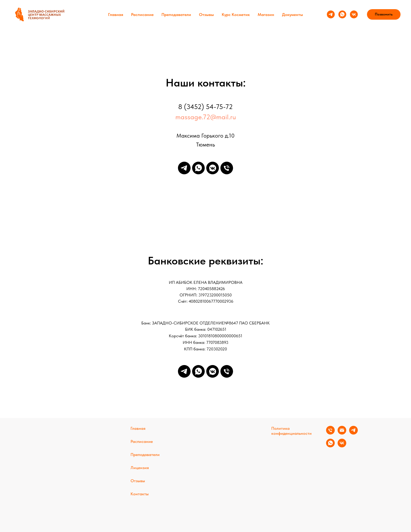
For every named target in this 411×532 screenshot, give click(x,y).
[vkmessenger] (213, 168)
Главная (116, 15)
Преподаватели (176, 15)
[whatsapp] (342, 14)
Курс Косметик (236, 15)
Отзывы (206, 15)
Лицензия (140, 468)
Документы (293, 15)
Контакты (140, 494)
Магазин (266, 15)
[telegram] (331, 14)
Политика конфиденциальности (291, 431)
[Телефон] (227, 168)
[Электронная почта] (342, 433)
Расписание (142, 15)
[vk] (354, 14)
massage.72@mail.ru (206, 117)
